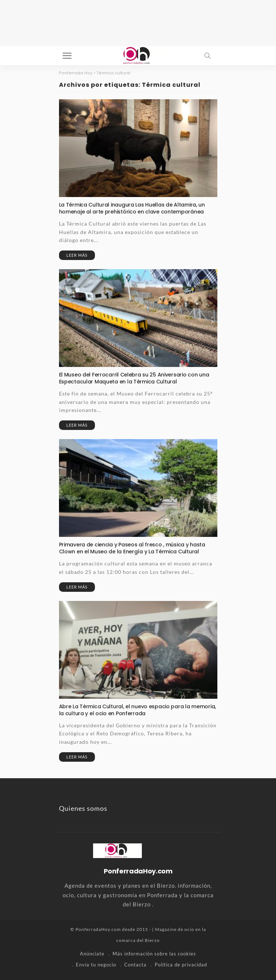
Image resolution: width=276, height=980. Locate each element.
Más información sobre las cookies (154, 954)
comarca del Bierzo (138, 940)
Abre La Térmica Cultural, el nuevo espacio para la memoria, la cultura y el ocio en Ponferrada (137, 710)
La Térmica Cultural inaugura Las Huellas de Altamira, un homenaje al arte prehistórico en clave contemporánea (132, 208)
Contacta (135, 965)
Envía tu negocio (96, 965)
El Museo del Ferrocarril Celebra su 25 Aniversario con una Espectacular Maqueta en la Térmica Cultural (134, 378)
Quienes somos (83, 808)
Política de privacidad (181, 965)
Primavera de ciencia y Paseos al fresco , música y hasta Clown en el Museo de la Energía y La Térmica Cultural (132, 548)
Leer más (77, 255)
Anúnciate (92, 954)
